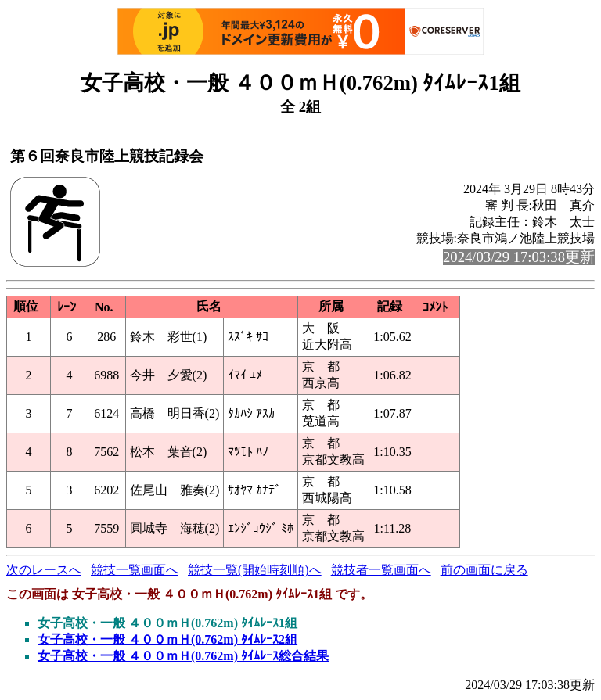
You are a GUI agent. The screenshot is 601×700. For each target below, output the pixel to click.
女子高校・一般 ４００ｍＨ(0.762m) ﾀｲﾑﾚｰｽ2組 (167, 639)
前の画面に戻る (484, 570)
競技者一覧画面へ (381, 570)
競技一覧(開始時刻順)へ (255, 570)
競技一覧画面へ (135, 570)
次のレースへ (44, 570)
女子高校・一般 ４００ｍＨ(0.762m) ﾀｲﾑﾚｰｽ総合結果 (183, 656)
